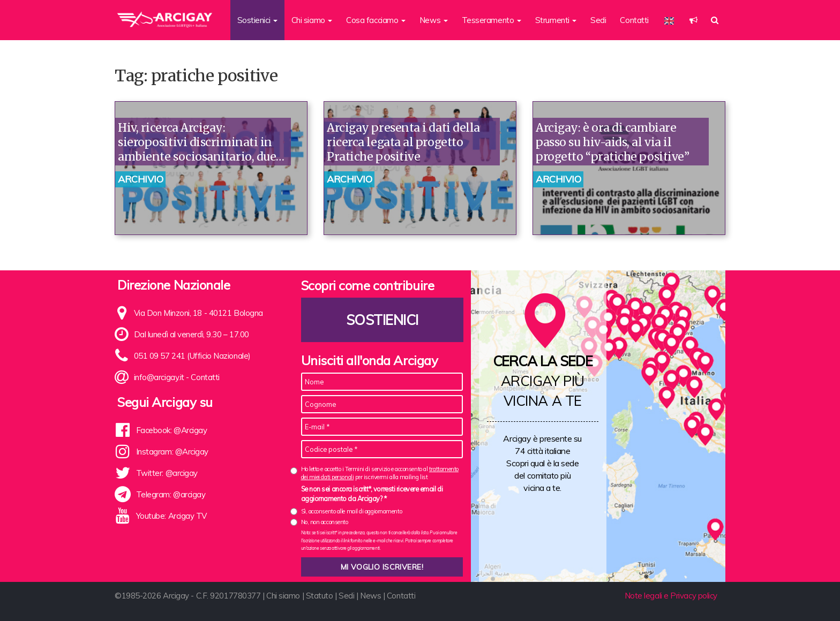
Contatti (634, 20)
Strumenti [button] (556, 20)
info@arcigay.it (159, 377)
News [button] (434, 20)
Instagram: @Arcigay (172, 452)
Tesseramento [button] (492, 20)
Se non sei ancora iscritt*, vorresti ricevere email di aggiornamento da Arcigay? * (372, 494)
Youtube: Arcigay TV (171, 516)
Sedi (598, 20)
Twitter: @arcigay (167, 473)
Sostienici (382, 320)
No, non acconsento (325, 522)
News (370, 596)
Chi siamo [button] (312, 20)
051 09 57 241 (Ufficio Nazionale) (192, 356)
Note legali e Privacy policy (671, 596)
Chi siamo (283, 596)
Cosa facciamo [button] (376, 20)
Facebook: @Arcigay (172, 430)
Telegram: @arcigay (171, 494)
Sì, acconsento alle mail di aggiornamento (352, 511)
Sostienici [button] (257, 20)
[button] (693, 20)
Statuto (320, 596)
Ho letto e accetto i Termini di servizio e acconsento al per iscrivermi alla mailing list (380, 473)
